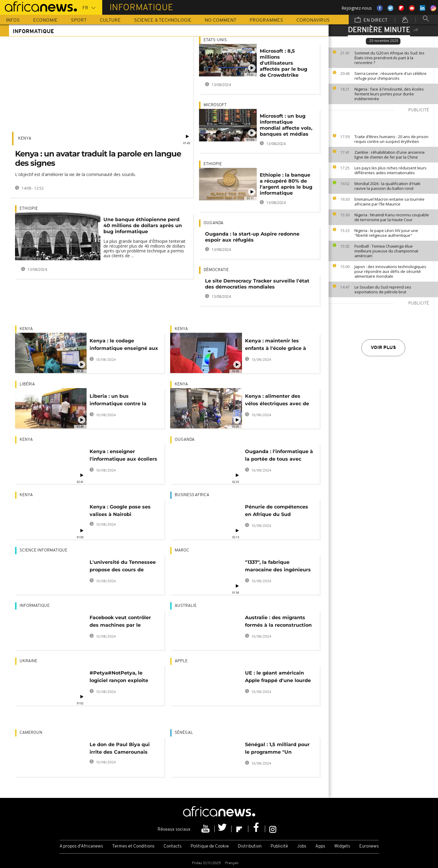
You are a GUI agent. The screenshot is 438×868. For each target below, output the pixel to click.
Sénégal (184, 733)
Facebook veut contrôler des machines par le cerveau (120, 622)
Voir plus (383, 348)
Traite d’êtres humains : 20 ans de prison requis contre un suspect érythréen (391, 139)
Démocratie (216, 270)
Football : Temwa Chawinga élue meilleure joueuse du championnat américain (386, 251)
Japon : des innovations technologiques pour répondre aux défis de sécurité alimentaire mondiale (390, 271)
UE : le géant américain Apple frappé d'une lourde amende (278, 678)
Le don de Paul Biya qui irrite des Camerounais (120, 748)
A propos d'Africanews (81, 846)
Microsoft (215, 105)
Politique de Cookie (210, 846)
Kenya (25, 139)
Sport (79, 20)
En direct (371, 20)
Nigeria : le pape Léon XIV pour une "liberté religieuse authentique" (386, 233)
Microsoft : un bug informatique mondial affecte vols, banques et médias (286, 125)
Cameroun (31, 733)
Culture (110, 20)
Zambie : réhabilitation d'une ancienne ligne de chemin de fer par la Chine (390, 155)
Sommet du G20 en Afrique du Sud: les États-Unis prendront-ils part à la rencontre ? (389, 58)
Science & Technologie (163, 20)
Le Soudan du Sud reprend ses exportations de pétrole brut (383, 289)
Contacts (173, 846)
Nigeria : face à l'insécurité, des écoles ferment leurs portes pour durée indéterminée (389, 94)
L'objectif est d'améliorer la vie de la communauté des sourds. (75, 174)
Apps (320, 846)
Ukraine (28, 661)
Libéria (27, 384)
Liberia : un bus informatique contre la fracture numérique (118, 401)
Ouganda (213, 223)
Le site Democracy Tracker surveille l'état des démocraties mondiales (257, 284)
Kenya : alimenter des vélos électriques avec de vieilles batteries (277, 401)
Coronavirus (313, 20)
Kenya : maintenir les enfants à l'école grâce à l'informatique (276, 346)
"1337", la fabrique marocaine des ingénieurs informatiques (278, 567)
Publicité (279, 846)
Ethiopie (29, 209)
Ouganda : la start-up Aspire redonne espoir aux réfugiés (252, 237)
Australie (186, 606)
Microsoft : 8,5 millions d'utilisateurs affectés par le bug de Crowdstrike (283, 63)
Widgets (342, 846)
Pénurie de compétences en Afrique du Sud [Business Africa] (277, 512)
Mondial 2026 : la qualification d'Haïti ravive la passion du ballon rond (387, 186)
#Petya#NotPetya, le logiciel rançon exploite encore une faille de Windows (119, 678)
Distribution (250, 846)
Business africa (192, 495)
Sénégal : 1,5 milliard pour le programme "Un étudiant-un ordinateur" (277, 749)
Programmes (266, 20)
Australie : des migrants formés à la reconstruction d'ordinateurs (278, 622)
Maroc (182, 550)
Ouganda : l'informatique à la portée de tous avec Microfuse (279, 456)
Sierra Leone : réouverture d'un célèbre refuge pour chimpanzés (391, 76)
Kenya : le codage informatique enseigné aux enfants (124, 346)
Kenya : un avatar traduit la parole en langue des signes (98, 158)
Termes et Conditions (133, 846)
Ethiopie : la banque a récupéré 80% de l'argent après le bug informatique (286, 184)
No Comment (221, 20)
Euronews (369, 846)
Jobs (302, 846)
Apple (181, 661)
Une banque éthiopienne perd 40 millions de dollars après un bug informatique (143, 225)
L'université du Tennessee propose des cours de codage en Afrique (123, 567)
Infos (13, 20)
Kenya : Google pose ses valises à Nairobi (120, 511)
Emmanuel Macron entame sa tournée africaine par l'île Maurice (389, 202)
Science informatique (43, 550)
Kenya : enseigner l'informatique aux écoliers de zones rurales (123, 456)
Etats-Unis (215, 40)
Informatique (35, 606)
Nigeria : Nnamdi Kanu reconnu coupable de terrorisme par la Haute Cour (392, 217)
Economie (45, 20)
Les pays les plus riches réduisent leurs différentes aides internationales (391, 170)
